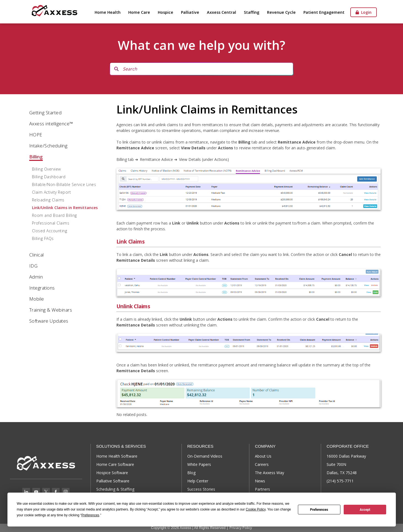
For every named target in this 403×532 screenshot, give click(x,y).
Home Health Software (117, 456)
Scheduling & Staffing (115, 489)
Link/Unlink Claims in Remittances (65, 208)
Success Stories (201, 489)
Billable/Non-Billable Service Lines (64, 184)
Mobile (37, 299)
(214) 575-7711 (340, 481)
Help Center (198, 481)
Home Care (139, 12)
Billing (36, 157)
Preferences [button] (90, 515)
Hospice (166, 12)
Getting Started (46, 113)
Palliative (190, 12)
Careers (262, 464)
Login (364, 12)
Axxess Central (221, 12)
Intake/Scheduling (48, 146)
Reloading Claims (48, 200)
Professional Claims (51, 223)
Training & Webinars (51, 310)
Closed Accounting (50, 231)
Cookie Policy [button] (256, 509)
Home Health (108, 12)
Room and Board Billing (54, 215)
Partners (262, 489)
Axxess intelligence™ (51, 124)
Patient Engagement (324, 12)
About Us (263, 456)
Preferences (319, 510)
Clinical (37, 255)
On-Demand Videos (205, 456)
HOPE (36, 135)
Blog (191, 473)
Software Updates (49, 321)
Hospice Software (112, 473)
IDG (34, 266)
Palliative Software (113, 481)
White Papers (199, 464)
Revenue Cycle (281, 12)
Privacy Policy (241, 528)
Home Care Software (115, 464)
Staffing (252, 12)
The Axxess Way (269, 473)
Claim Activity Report (52, 192)
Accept (365, 510)
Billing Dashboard (49, 177)
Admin (36, 277)
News (260, 481)
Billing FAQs (43, 238)
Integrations (42, 288)
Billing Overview (46, 169)
